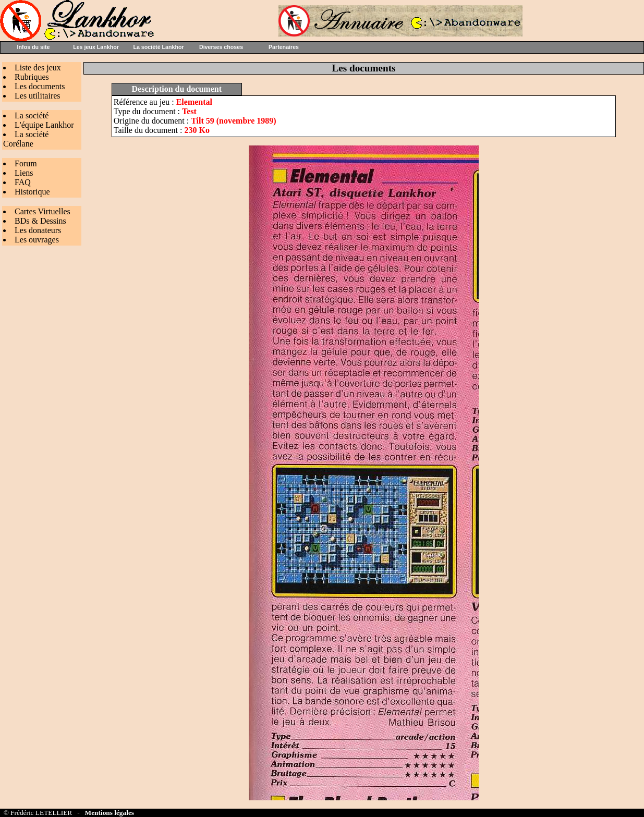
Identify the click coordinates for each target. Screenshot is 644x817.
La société (32, 115)
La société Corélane (26, 139)
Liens (24, 173)
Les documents (40, 86)
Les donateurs (38, 230)
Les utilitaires (38, 96)
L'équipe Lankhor (44, 125)
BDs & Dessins (40, 221)
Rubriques (32, 77)
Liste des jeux (38, 68)
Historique (32, 192)
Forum (26, 163)
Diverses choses (221, 47)
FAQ (23, 182)
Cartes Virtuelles (42, 211)
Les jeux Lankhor (96, 47)
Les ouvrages (37, 240)
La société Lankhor (158, 47)
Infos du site (34, 47)
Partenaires (284, 47)
